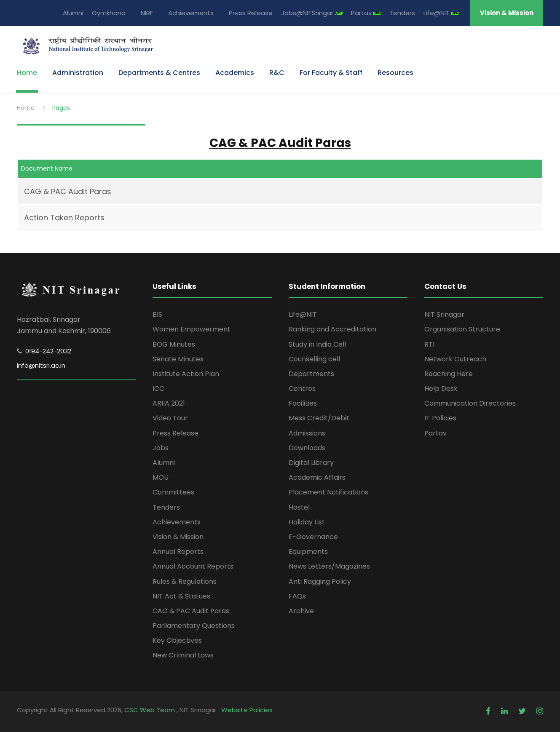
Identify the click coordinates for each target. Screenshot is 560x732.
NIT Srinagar (444, 314)
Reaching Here (449, 374)
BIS (157, 314)
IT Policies (440, 418)
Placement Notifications (328, 492)
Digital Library (311, 463)
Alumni (73, 13)
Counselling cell (314, 359)
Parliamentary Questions (194, 626)
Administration (78, 73)
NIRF (147, 13)
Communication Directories (470, 403)
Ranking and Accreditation (332, 329)
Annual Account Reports (193, 566)
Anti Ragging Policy (320, 581)
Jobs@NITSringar (312, 13)
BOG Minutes (174, 344)
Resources (395, 73)
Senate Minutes (178, 359)
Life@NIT (441, 13)
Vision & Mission (507, 13)
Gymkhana (109, 13)
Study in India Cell (317, 344)
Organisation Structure (462, 329)
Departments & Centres (159, 73)
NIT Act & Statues (181, 596)
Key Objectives (177, 640)
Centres (302, 389)
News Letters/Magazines (329, 566)
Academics (235, 73)
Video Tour (170, 418)
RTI (429, 344)
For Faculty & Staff (331, 73)
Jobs (161, 448)
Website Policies (247, 710)
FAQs (297, 596)
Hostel (299, 507)
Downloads (307, 448)
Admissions (307, 433)
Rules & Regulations (185, 581)
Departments (311, 374)
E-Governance (313, 537)
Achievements (191, 13)
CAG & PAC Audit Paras (68, 191)
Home (27, 73)
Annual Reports (178, 552)
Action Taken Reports (64, 218)
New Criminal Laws (183, 655)
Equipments (308, 552)
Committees (173, 492)
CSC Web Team (150, 710)
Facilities (303, 403)
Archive (301, 611)
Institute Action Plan (186, 374)
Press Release (251, 13)
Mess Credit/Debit (319, 418)
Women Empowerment (192, 329)
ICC (158, 389)
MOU (161, 477)
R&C (277, 73)
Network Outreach (455, 359)
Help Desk (441, 389)
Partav (366, 13)
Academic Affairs (317, 477)
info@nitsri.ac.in (41, 365)
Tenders (402, 13)
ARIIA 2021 (169, 403)
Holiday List (307, 522)
